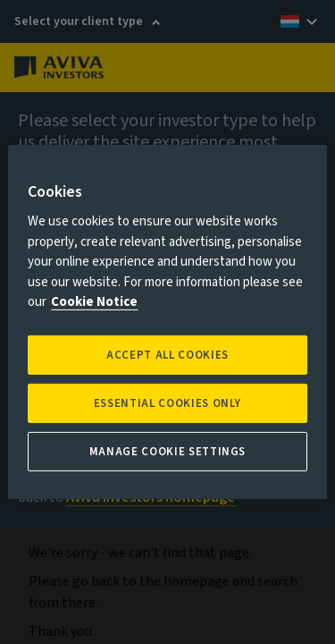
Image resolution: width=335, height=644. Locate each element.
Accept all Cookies (167, 355)
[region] (167, 322)
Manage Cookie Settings (167, 452)
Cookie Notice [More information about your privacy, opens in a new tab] (94, 302)
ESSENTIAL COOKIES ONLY (167, 403)
